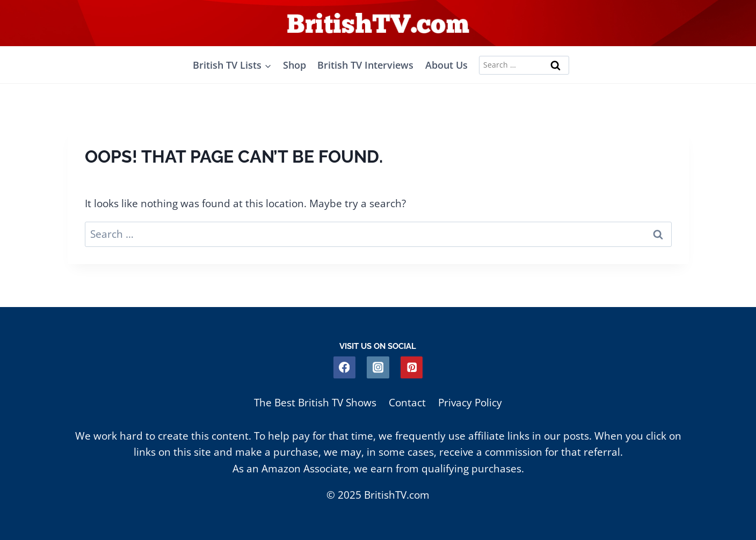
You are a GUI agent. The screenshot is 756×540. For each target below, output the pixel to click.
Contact (407, 403)
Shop (295, 65)
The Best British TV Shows (315, 403)
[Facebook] (344, 367)
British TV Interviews (365, 65)
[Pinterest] (412, 367)
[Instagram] (378, 367)
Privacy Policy (470, 403)
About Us (446, 65)
